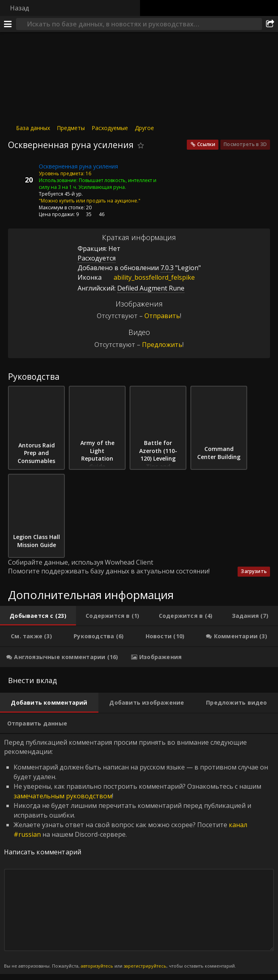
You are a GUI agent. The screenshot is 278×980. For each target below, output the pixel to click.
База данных (33, 128)
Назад (20, 8)
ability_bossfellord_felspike (148, 277)
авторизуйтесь (97, 966)
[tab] (38, 616)
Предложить (162, 345)
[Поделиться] (270, 24)
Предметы (71, 128)
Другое (144, 128)
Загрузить (254, 571)
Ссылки (206, 144)
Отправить (162, 316)
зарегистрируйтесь (145, 966)
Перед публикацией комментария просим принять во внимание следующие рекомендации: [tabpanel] (139, 854)
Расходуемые (110, 128)
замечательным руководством (63, 796)
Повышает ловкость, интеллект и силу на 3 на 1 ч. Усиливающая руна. (98, 184)
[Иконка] (22, 172)
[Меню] (8, 24)
